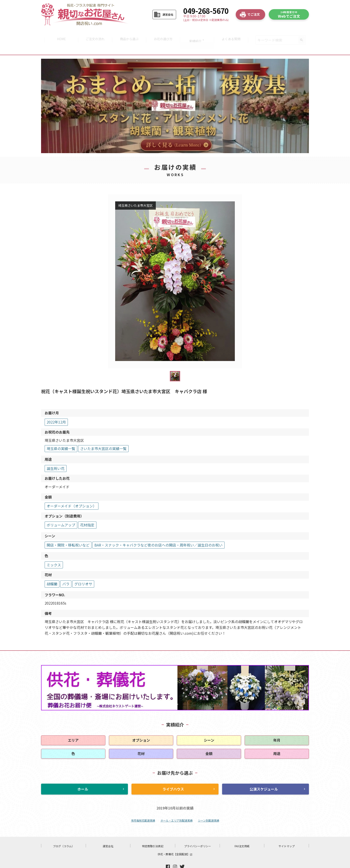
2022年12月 (56, 409)
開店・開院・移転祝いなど (68, 532)
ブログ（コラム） (64, 833)
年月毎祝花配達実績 (143, 807)
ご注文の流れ (94, 33)
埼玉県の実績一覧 (61, 436)
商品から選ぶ (129, 33)
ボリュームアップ (61, 512)
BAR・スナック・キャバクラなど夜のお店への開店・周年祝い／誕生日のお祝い (158, 532)
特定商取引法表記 (153, 833)
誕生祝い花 (56, 455)
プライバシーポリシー (198, 833)
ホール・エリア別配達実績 (177, 807)
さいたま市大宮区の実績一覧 (103, 436)
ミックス (54, 552)
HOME (59, 33)
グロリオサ (83, 571)
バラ (66, 571)
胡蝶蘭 (52, 571)
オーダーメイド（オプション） (72, 493)
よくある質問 (234, 33)
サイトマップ (287, 833)
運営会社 (108, 833)
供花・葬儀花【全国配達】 (175, 841)
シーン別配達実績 (209, 807)
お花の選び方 (164, 33)
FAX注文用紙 (242, 833)
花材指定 (87, 512)
